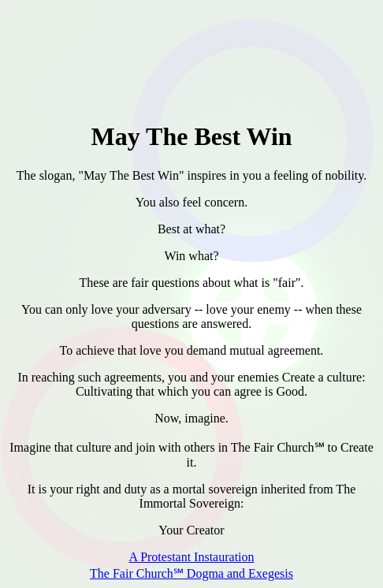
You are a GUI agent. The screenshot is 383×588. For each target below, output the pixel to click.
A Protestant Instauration (191, 557)
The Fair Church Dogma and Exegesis (191, 573)
